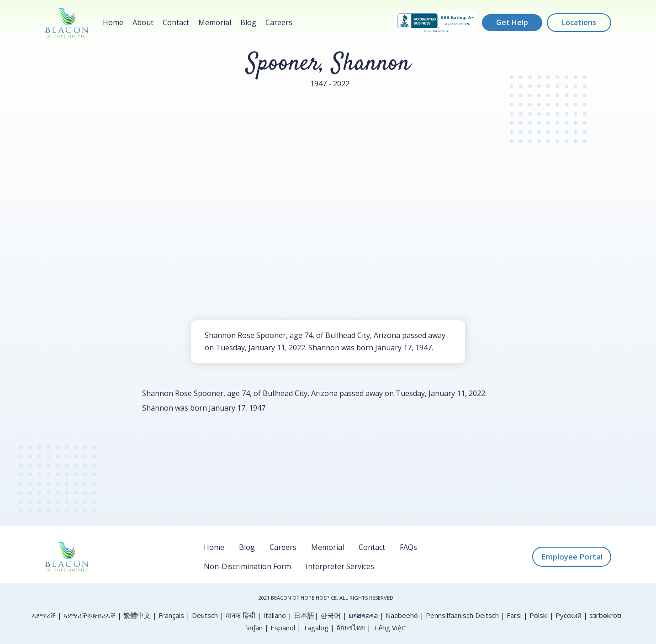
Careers (279, 22)
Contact (176, 22)
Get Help (512, 22)
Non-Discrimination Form (247, 566)
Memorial (215, 22)
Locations (579, 22)
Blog (248, 22)
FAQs (408, 547)
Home (113, 22)
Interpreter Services (340, 566)
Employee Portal (572, 557)
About (143, 22)
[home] (67, 23)
